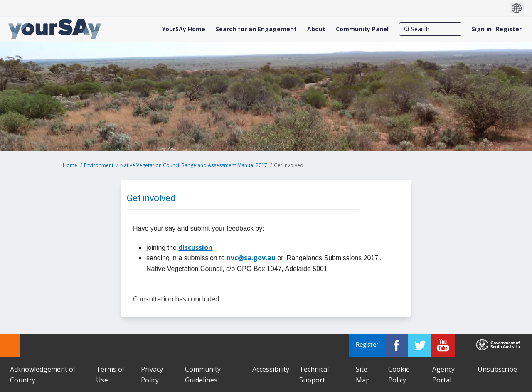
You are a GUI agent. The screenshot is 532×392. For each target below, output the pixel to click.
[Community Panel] (362, 29)
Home (70, 165)
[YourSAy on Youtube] (443, 345)
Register (509, 29)
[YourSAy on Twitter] (420, 345)
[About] (316, 29)
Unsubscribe (497, 369)
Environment (99, 165)
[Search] (430, 29)
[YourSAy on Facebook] (397, 345)
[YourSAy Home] (184, 29)
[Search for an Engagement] (256, 29)
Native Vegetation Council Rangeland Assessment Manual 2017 (194, 165)
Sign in (482, 29)
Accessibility (271, 369)
